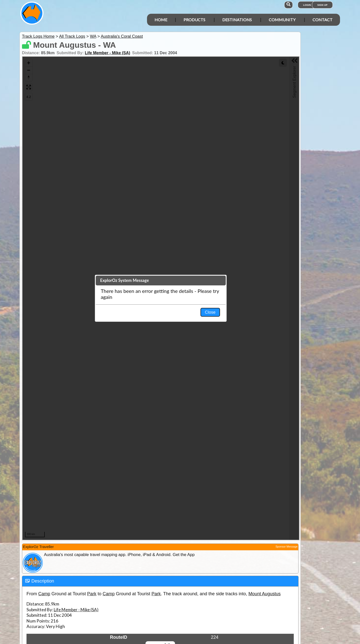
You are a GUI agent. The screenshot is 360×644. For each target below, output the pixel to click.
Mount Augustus (265, 594)
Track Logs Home (38, 36)
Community (282, 20)
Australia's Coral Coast (122, 36)
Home (161, 20)
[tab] (160, 581)
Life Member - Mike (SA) (107, 53)
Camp (44, 594)
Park (92, 594)
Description (43, 581)
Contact (322, 20)
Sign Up (322, 5)
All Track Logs (72, 36)
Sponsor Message (287, 547)
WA (93, 36)
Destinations (237, 20)
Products (194, 20)
